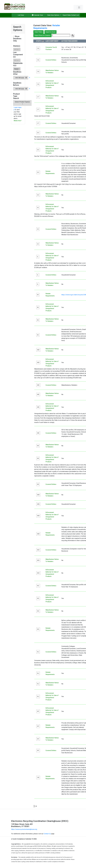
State (38, 41)
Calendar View (38, 15)
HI (38, 208)
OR (38, 777)
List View (21, 15)
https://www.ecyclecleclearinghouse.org (24, 829)
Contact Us (47, 834)
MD (38, 350)
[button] (17, 50)
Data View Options (53, 15)
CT (38, 97)
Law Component (52, 41)
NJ (38, 652)
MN (38, 495)
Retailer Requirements (47, 27)
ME (38, 394)
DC (38, 133)
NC (38, 586)
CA (38, 48)
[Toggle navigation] (79, 7)
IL (38, 257)
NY (38, 711)
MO (38, 550)
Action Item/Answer (69, 41)
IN (38, 295)
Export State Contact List (71, 15)
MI (38, 446)
